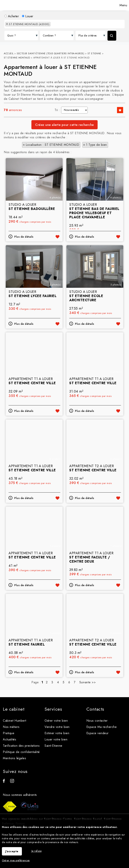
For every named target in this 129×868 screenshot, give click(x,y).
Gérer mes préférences (16, 860)
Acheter (12, 16)
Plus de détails (24, 269)
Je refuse (37, 851)
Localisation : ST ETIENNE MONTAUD (53, 145)
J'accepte (12, 851)
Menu (123, 5)
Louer (28, 16)
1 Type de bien (96, 145)
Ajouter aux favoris (57, 269)
